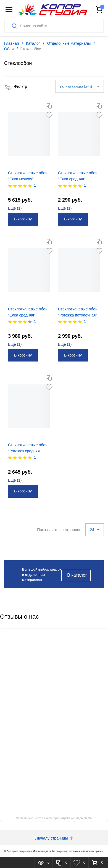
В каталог (77, 575)
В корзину (23, 219)
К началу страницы (54, 838)
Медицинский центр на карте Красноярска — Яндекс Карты (54, 818)
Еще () (15, 208)
